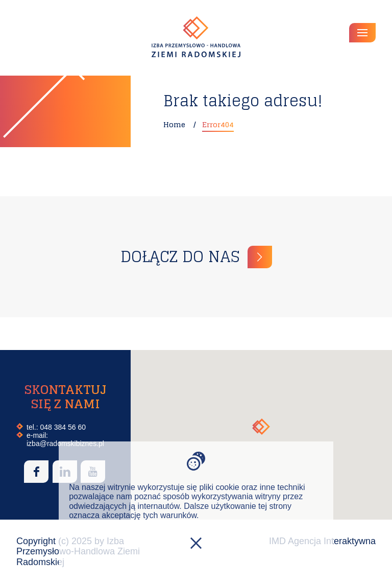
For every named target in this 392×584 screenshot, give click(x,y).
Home (174, 124)
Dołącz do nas (180, 257)
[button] (261, 427)
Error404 (218, 124)
